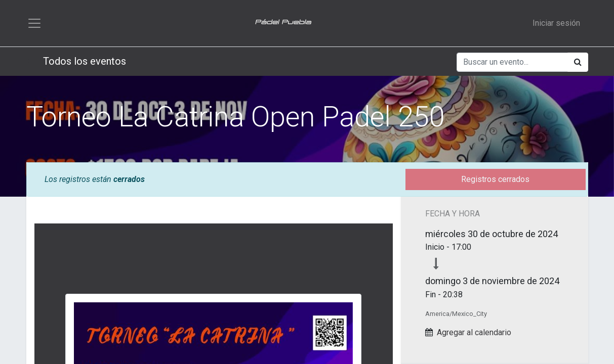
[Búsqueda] (578, 62)
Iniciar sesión (556, 23)
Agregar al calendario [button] (474, 332)
